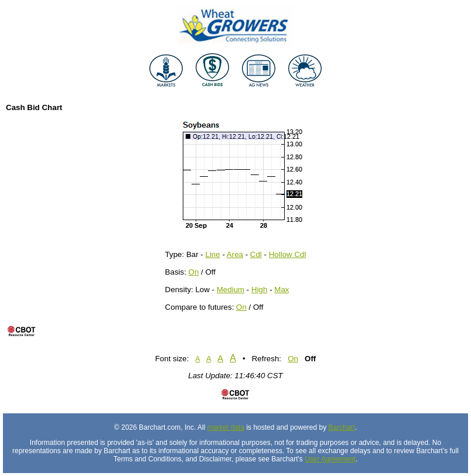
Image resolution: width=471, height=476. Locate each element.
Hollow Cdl (288, 254)
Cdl (256, 254)
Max (281, 290)
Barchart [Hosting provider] (342, 427)
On (194, 272)
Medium (231, 290)
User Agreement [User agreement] (330, 459)
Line (213, 254)
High (259, 290)
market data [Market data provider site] (226, 427)
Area (235, 254)
